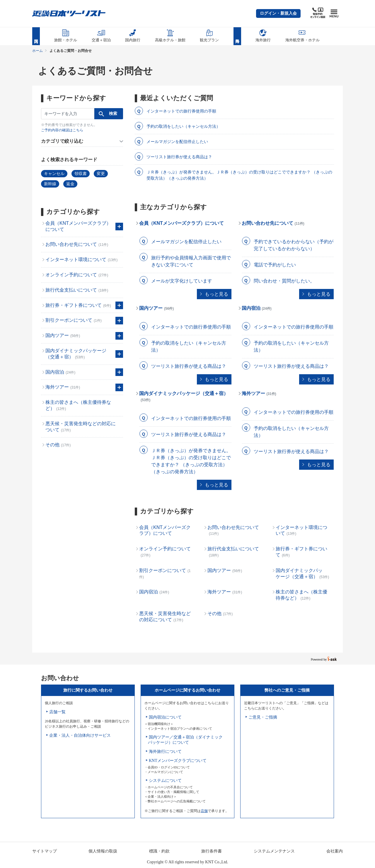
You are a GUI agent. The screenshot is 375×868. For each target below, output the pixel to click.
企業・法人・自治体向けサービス (80, 735)
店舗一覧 (57, 712)
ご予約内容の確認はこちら (62, 130)
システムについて (165, 781)
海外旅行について (165, 752)
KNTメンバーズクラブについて (178, 761)
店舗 (204, 811)
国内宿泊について (165, 717)
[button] (278, 13)
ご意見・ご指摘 (263, 717)
